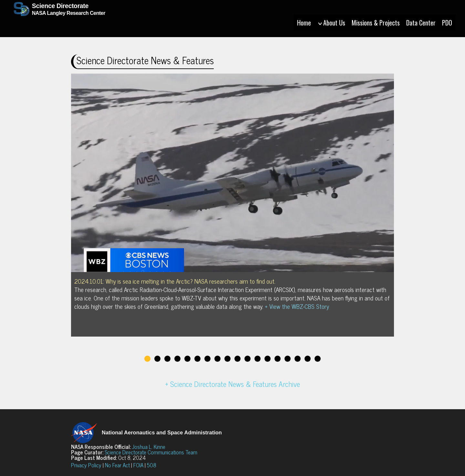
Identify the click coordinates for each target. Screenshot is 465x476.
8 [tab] (217, 359)
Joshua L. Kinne (149, 447)
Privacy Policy (86, 465)
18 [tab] (318, 359)
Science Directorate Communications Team (151, 452)
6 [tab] (197, 359)
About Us (331, 23)
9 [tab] (227, 359)
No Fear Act (117, 465)
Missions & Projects (376, 23)
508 (152, 465)
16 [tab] (298, 359)
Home (304, 23)
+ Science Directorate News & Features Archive (232, 384)
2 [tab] (157, 359)
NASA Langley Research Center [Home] (62, 18)
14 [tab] (278, 359)
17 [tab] (308, 359)
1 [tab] (147, 359)
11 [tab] (248, 359)
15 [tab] (288, 359)
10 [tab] (238, 359)
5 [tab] (187, 359)
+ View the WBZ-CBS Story (297, 306)
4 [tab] (177, 359)
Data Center (421, 23)
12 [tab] (258, 359)
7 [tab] (207, 359)
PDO (447, 23)
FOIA (138, 465)
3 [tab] (167, 359)
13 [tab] (268, 359)
